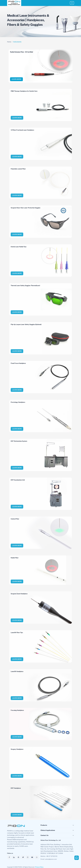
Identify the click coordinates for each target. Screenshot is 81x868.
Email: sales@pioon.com (49, 859)
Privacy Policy (39, 867)
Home (9, 42)
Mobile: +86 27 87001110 (49, 856)
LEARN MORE (16, 79)
